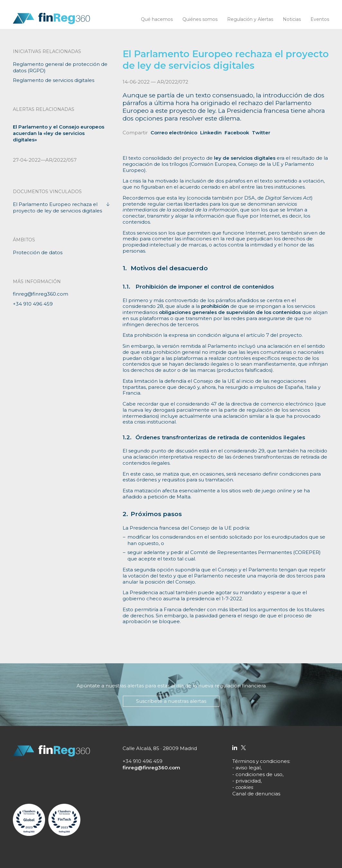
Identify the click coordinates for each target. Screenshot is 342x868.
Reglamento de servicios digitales (54, 80)
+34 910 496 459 (33, 304)
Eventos (320, 19)
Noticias (292, 19)
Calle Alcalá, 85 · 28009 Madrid (160, 748)
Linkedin (211, 133)
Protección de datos (38, 252)
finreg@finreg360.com (41, 294)
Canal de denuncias (256, 794)
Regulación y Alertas (250, 19)
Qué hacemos (157, 19)
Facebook (237, 133)
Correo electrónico (174, 133)
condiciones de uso (259, 774)
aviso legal (248, 768)
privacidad (248, 781)
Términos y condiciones (261, 761)
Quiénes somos (200, 19)
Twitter (261, 133)
